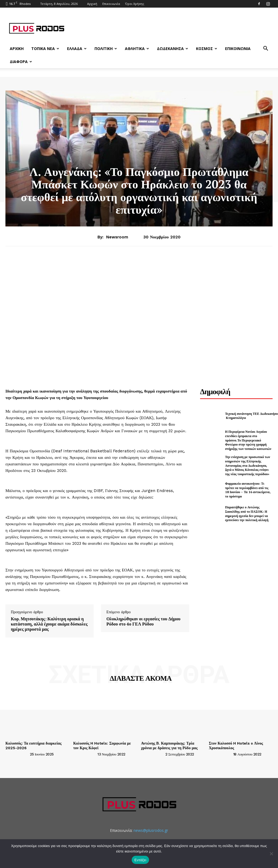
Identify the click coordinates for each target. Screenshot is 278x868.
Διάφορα (21, 62)
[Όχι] (271, 854)
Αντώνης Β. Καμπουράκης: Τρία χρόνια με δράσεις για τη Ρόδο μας (169, 746)
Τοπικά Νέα (45, 49)
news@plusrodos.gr (151, 830)
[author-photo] (17, 754)
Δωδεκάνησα (173, 49)
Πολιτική (106, 49)
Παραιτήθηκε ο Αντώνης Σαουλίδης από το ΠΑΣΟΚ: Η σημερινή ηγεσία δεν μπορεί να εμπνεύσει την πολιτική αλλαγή (247, 514)
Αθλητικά (137, 49)
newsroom (117, 237)
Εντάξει (140, 860)
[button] (266, 49)
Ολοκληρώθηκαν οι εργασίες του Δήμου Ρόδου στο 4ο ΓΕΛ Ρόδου (143, 621)
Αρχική (92, 4)
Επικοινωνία (111, 4)
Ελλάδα (77, 49)
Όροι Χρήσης (135, 4)
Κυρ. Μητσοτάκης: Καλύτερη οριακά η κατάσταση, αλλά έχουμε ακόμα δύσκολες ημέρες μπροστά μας (49, 624)
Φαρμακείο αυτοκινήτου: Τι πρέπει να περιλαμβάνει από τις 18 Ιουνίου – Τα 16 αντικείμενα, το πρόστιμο (248, 490)
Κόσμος (207, 49)
